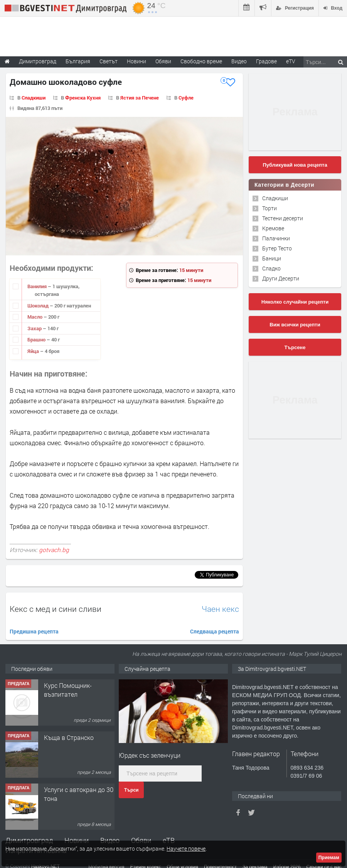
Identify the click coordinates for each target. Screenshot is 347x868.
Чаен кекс (220, 609)
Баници (272, 258)
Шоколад (39, 306)
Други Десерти (281, 278)
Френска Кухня (83, 98)
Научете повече (186, 849)
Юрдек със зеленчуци (150, 755)
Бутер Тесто (277, 248)
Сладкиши (34, 98)
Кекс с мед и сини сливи (56, 609)
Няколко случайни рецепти (295, 302)
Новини (136, 61)
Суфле (186, 98)
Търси (131, 790)
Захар (35, 328)
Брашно (37, 339)
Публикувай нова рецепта (295, 165)
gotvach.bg (54, 550)
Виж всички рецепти (295, 325)
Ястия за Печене (140, 98)
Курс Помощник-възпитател (68, 690)
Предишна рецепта (34, 631)
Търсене (295, 347)
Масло (35, 317)
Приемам (329, 858)
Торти (270, 208)
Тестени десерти (283, 218)
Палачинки (276, 238)
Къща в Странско (69, 737)
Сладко (271, 268)
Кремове (273, 228)
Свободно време (201, 61)
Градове (266, 61)
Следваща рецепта (215, 631)
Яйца (34, 351)
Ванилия (38, 286)
